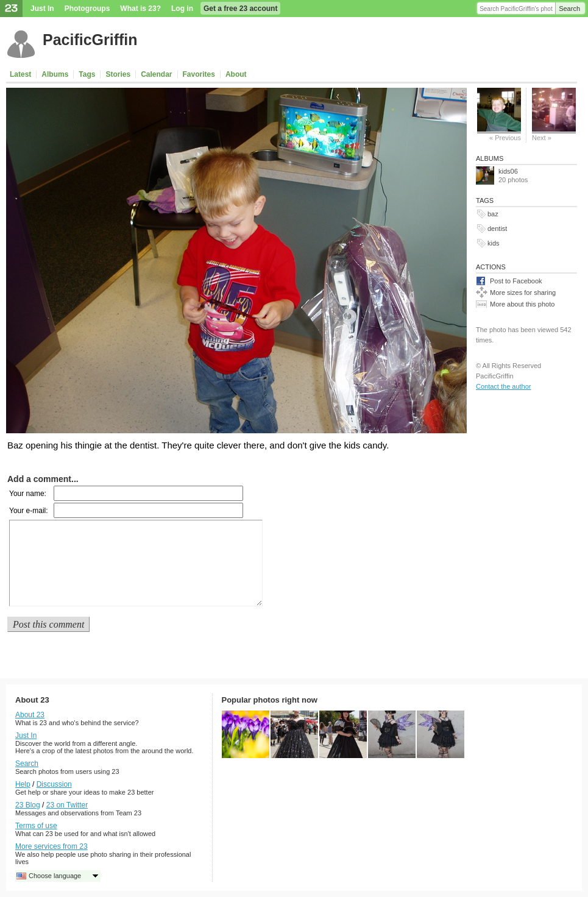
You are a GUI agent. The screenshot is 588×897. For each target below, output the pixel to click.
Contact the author (504, 386)
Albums (55, 74)
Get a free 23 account (240, 9)
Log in (182, 9)
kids (494, 243)
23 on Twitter (67, 805)
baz (493, 214)
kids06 (508, 171)
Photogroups (87, 9)
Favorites (199, 74)
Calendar (156, 74)
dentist (497, 229)
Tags (87, 74)
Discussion (54, 784)
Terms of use (36, 826)
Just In (42, 9)
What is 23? (140, 9)
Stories (118, 74)
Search (569, 9)
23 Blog (28, 805)
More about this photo (522, 304)
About (236, 74)
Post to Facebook (516, 281)
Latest (20, 74)
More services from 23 (51, 846)
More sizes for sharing (523, 292)
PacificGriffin (90, 40)
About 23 (30, 715)
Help (23, 784)
